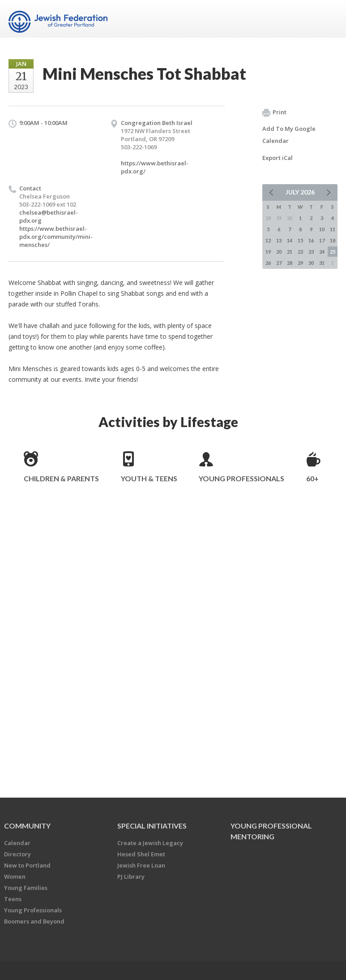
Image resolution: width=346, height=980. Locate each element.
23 (311, 252)
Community (27, 826)
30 (311, 263)
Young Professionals (241, 478)
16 (311, 240)
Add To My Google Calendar (289, 135)
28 (290, 263)
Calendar (17, 843)
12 (268, 240)
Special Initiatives (152, 826)
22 (300, 252)
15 (300, 240)
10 (322, 229)
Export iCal (278, 158)
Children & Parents (61, 478)
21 (290, 252)
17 (322, 240)
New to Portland (27, 865)
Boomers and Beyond (34, 921)
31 (322, 263)
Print (274, 112)
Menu (327, 19)
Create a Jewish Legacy (150, 843)
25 (333, 252)
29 (300, 263)
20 (279, 252)
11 (333, 229)
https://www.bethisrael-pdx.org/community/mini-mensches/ (56, 237)
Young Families (26, 888)
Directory (17, 854)
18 (333, 240)
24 (322, 252)
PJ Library (131, 876)
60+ (312, 478)
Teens (13, 899)
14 (290, 240)
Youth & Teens (149, 478)
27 (279, 263)
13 (279, 240)
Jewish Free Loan (141, 865)
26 (268, 263)
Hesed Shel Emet (141, 854)
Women (15, 876)
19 (268, 252)
